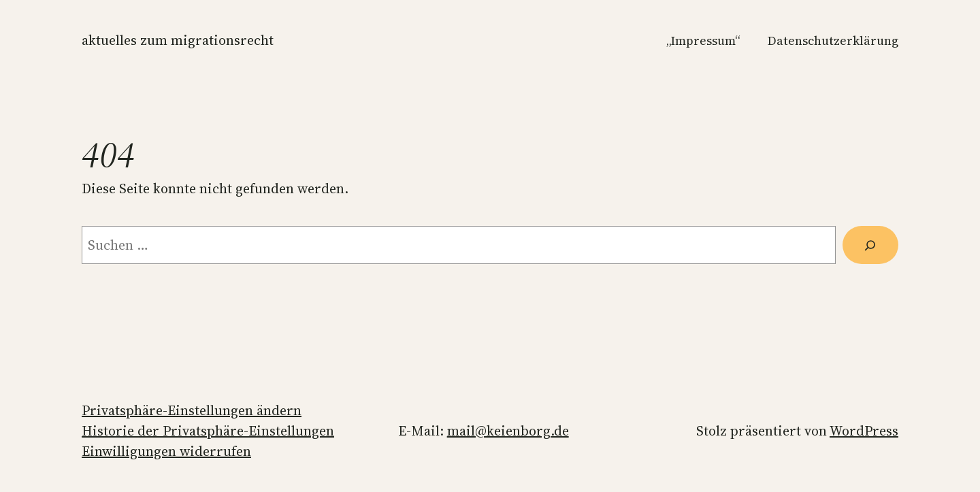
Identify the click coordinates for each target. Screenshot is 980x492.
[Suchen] (870, 245)
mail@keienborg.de (508, 431)
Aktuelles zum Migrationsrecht (178, 40)
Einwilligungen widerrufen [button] (166, 451)
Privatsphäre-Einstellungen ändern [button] (192, 410)
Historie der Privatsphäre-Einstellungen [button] (208, 431)
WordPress (864, 431)
